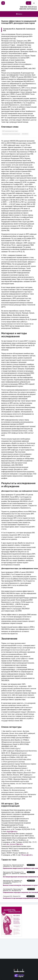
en (34, 3)
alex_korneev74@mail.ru (15, 844)
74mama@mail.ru (27, 855)
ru (29, 3)
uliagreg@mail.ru (12, 832)
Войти (19, 14)
